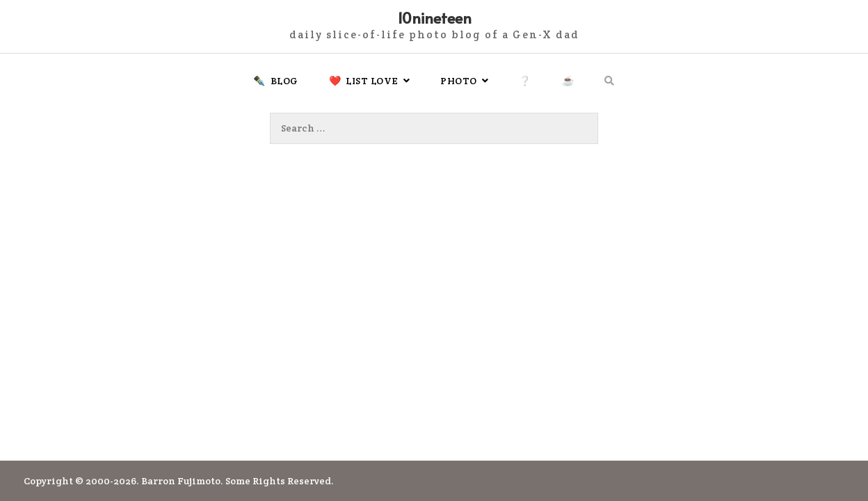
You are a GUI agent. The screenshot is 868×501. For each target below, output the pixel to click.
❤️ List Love (364, 81)
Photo (459, 81)
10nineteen (434, 17)
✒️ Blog (276, 81)
